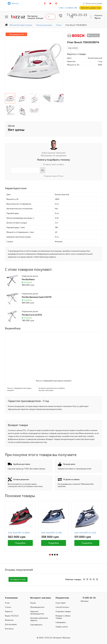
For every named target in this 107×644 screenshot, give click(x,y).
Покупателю (62, 598)
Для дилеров (11, 624)
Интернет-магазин (41, 598)
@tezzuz (15, 3)
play (50, 3)
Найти (72, 17)
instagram (56, 3)
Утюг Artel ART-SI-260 (51, 533)
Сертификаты (36, 624)
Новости (9, 611)
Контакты (9, 628)
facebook (45, 3)
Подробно (20, 543)
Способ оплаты (62, 607)
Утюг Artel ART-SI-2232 (85, 533)
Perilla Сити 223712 (32, 315)
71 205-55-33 (75, 15)
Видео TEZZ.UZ (12, 616)
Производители (37, 607)
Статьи (8, 607)
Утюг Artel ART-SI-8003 (19, 533)
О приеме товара (63, 611)
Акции (33, 603)
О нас (7, 603)
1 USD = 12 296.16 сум (68, 8)
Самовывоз (61, 622)
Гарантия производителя (37, 612)
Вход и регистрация (94, 3)
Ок (43, 170)
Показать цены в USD (91, 8)
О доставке (61, 603)
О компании (11, 598)
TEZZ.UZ (18, 17)
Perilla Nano (28, 279)
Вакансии (9, 620)
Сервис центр (62, 626)
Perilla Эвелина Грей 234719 (37, 297)
